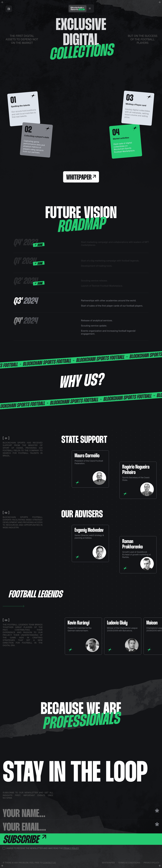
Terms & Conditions (129, 863)
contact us (49, 863)
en (9, 9)
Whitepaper (81, 178)
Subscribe (24, 840)
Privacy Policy (71, 848)
